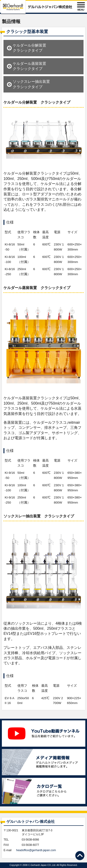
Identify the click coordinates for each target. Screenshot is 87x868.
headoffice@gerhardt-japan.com (36, 850)
